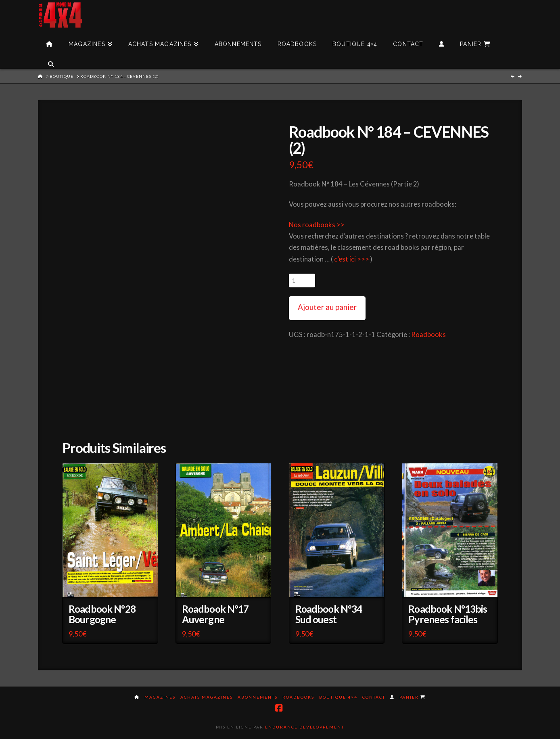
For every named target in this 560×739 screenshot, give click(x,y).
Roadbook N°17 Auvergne (215, 614)
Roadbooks (428, 335)
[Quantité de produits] (302, 281)
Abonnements (258, 697)
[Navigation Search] (51, 59)
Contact (374, 697)
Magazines (160, 697)
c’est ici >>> (352, 259)
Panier (413, 697)
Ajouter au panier (327, 307)
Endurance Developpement (305, 727)
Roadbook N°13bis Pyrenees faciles (448, 614)
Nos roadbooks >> (317, 225)
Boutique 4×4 (338, 697)
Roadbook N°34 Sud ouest (329, 614)
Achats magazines (207, 697)
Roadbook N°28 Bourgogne (102, 614)
